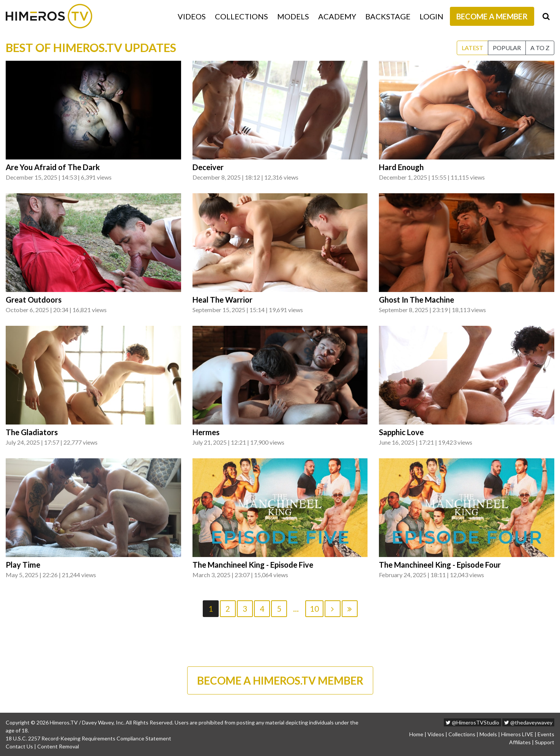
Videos (192, 16)
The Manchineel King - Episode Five (253, 565)
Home (416, 734)
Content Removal (58, 746)
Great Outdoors (34, 300)
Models (293, 16)
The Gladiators (32, 432)
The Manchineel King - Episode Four (440, 565)
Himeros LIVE (517, 734)
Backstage (388, 16)
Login (431, 16)
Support (545, 742)
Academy (337, 16)
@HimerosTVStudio (472, 722)
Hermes (206, 432)
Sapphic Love (401, 432)
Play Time (23, 565)
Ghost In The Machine (416, 300)
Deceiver (208, 167)
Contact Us (19, 746)
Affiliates (520, 742)
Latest (472, 48)
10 (314, 609)
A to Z (540, 48)
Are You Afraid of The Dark (53, 167)
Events (546, 734)
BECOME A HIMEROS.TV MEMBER (280, 680)
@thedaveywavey (528, 722)
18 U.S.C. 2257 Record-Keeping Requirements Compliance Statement (88, 738)
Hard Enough (401, 167)
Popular (507, 48)
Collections (241, 16)
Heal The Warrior (222, 300)
